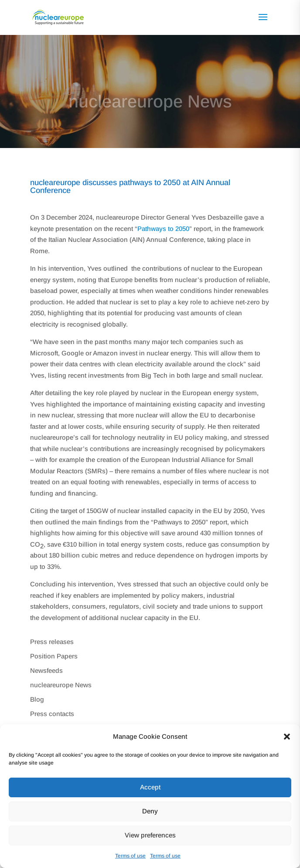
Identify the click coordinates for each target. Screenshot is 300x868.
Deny (150, 811)
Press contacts (52, 714)
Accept (150, 787)
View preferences (150, 835)
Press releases (52, 642)
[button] (287, 737)
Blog (37, 699)
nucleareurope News (61, 685)
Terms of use (130, 856)
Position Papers (54, 656)
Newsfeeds (46, 670)
